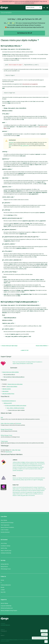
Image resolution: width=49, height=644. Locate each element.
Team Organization (5, 525)
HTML (13, 450)
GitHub (2, 580)
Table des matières (6, 389)
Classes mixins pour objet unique (9, 346)
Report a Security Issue (6, 551)
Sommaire (18, 423)
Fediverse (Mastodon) (6, 585)
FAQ (2, 418)
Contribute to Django (6, 546)
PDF (16, 450)
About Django (4, 520)
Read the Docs (9, 452)
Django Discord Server (7, 429)
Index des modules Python (8, 394)
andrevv (4, 635)
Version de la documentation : (40, 638)
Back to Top (25, 350)
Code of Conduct (5, 530)
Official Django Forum (6, 435)
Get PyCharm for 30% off (25, 33)
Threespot (4, 631)
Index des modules (9, 423)
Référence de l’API (8, 403)
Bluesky (3, 587)
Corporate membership (6, 606)
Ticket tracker (4, 441)
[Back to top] (46, 642)
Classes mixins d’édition (42, 346)
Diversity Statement (5, 532)
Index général (5, 391)
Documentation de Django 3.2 (9, 401)
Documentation (6, 13)
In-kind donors (5, 625)
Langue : (44, 634)
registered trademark (38, 640)
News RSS (3, 592)
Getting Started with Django (7, 523)
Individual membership (6, 553)
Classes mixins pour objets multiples (10, 372)
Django (4, 8)
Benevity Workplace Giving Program (9, 611)
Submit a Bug (4, 548)
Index (2, 423)
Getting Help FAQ (5, 564)
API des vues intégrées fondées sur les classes (16, 406)
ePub (19, 450)
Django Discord (4, 567)
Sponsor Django (4, 603)
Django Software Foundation (7, 527)
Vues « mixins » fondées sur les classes (15, 408)
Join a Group (4, 543)
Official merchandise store (7, 608)
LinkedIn (3, 590)
